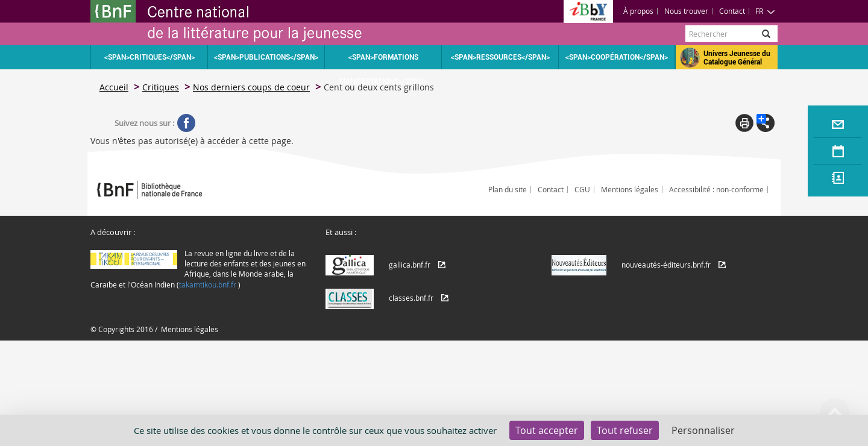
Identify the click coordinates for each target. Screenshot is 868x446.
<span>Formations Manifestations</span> (383, 61)
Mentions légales (630, 189)
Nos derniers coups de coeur (251, 87)
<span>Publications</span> (266, 57)
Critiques (161, 87)
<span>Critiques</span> (149, 57)
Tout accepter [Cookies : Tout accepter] (547, 430)
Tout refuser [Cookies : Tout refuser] (625, 430)
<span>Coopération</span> (617, 57)
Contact (732, 11)
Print (744, 123)
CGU (582, 189)
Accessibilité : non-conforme (716, 189)
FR (765, 11)
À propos (638, 11)
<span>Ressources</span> (500, 57)
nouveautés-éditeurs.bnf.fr (666, 265)
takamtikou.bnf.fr (208, 284)
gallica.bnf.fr (410, 265)
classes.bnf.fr (411, 298)
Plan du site (508, 189)
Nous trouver (686, 11)
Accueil (114, 87)
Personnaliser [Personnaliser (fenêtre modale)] (703, 430)
